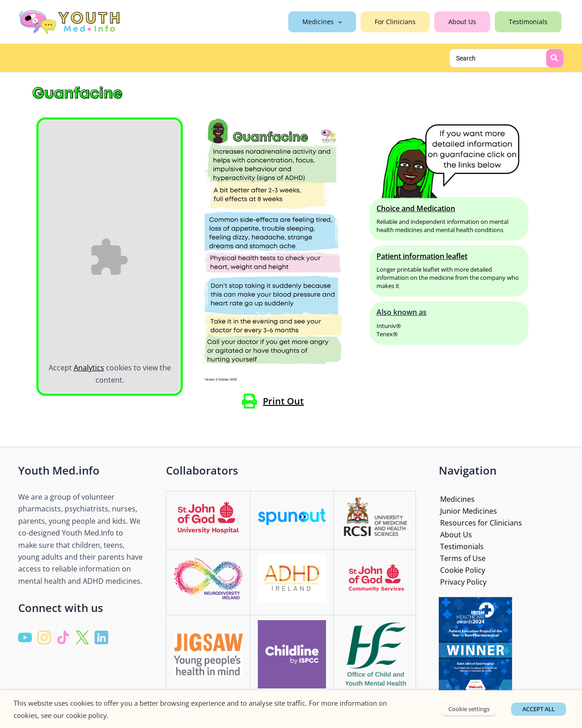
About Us (455, 534)
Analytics (89, 368)
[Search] (555, 58)
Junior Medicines (467, 510)
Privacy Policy (462, 582)
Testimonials (461, 546)
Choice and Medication (416, 208)
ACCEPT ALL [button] (539, 709)
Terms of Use (462, 558)
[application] (354, 22)
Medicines (456, 498)
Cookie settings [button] (470, 709)
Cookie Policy (461, 570)
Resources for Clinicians (480, 522)
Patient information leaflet (422, 256)
